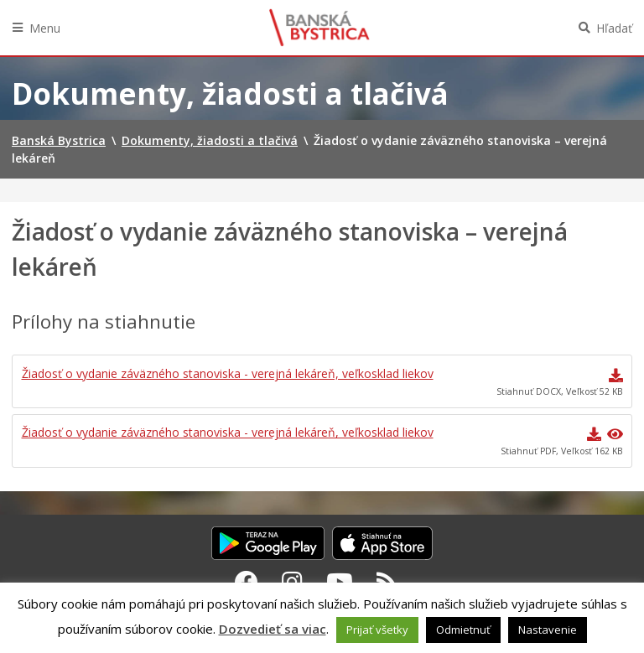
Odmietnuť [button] (463, 630)
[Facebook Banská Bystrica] (247, 582)
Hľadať (614, 28)
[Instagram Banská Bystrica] (292, 582)
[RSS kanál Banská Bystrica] (387, 582)
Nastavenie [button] (548, 630)
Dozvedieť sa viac (273, 629)
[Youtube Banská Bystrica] (340, 582)
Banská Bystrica (319, 28)
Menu (45, 28)
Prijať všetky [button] (377, 630)
